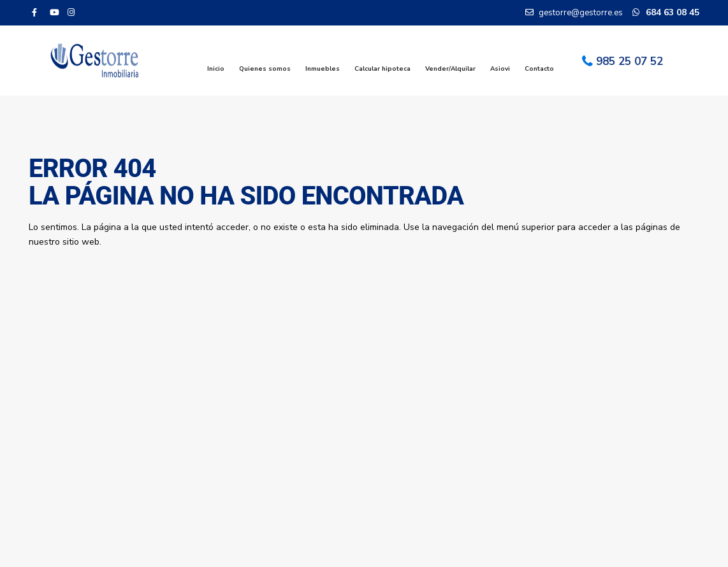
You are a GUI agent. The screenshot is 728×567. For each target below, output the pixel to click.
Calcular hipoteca (382, 69)
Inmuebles (323, 69)
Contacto (539, 69)
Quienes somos (265, 69)
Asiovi (500, 69)
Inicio (216, 69)
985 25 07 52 (630, 61)
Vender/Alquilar (450, 69)
